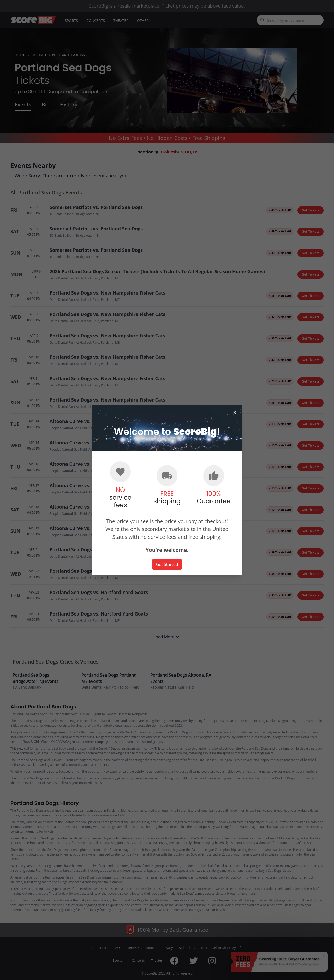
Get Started (167, 564)
